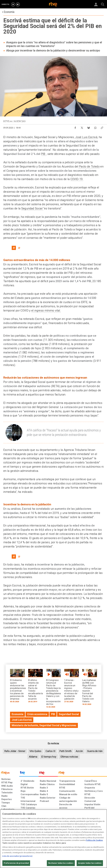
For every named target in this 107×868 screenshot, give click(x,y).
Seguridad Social (32, 208)
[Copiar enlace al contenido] (102, 127)
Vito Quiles (35, 751)
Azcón (79, 751)
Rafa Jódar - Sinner (15, 751)
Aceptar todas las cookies (90, 863)
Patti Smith (66, 751)
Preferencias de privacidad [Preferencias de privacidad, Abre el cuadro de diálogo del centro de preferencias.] (16, 863)
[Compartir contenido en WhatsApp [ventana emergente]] (95, 127)
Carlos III (50, 751)
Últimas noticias (69, 757)
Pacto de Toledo (89, 166)
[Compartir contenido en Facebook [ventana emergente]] (75, 127)
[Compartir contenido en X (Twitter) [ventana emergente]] (82, 127)
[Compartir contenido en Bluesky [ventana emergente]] (89, 127)
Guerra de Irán (95, 751)
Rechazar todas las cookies (61, 863)
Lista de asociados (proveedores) (17, 856)
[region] (53, 839)
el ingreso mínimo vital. (46, 310)
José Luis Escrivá (86, 137)
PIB (44, 154)
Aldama (33, 757)
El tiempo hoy (49, 757)
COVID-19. (77, 179)
